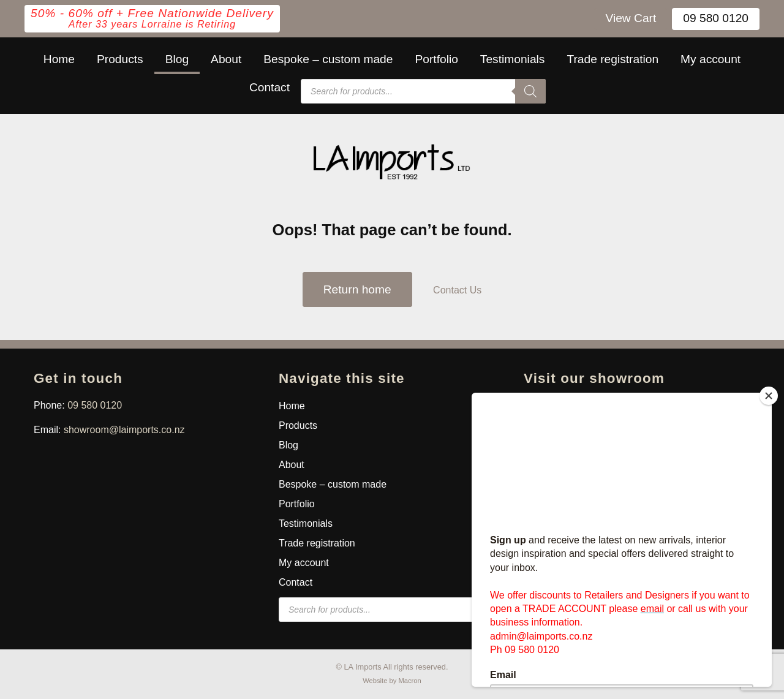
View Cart (631, 18)
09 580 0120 (716, 18)
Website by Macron (392, 681)
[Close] (769, 396)
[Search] (530, 91)
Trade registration (612, 59)
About (226, 59)
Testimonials (513, 59)
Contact (269, 87)
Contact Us (457, 290)
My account (710, 59)
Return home (357, 289)
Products (120, 59)
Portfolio (436, 59)
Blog (177, 59)
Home (59, 59)
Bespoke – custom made (328, 59)
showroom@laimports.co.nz (124, 430)
